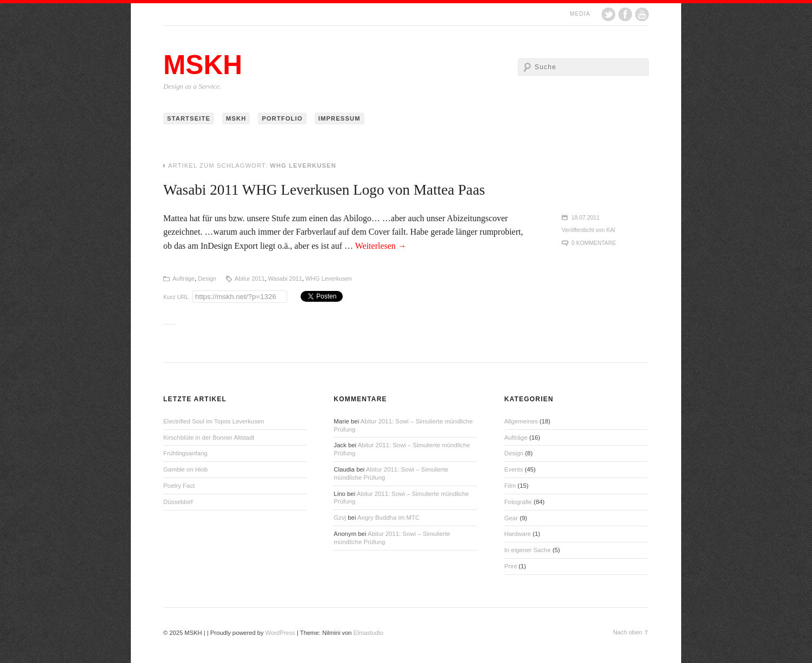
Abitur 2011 (250, 279)
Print (511, 566)
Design (207, 279)
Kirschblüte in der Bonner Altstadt (209, 437)
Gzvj (340, 518)
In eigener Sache (528, 550)
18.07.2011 (585, 218)
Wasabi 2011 (285, 279)
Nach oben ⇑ (631, 632)
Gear (511, 518)
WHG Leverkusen (329, 279)
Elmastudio (368, 633)
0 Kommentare (594, 243)
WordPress (280, 633)
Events (514, 469)
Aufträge (184, 279)
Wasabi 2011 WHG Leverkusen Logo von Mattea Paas (324, 190)
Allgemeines (521, 421)
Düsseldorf (178, 502)
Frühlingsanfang (185, 453)
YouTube (642, 14)
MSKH (203, 65)
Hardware (518, 534)
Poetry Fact (179, 486)
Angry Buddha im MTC (388, 518)
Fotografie (518, 502)
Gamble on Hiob (185, 469)
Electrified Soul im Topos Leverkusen (214, 421)
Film (510, 486)
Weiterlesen (381, 246)
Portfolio (282, 118)
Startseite (189, 118)
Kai (611, 230)
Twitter (608, 14)
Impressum (340, 118)
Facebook (625, 14)
